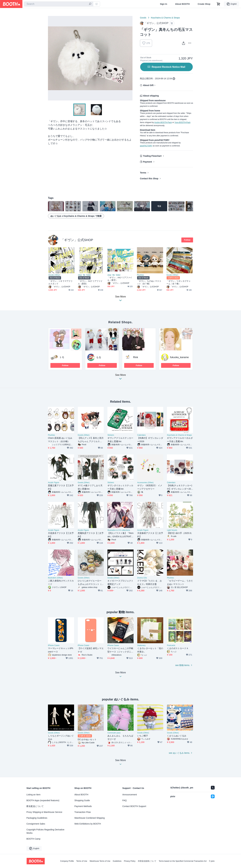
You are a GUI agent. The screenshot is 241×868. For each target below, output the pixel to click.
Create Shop (204, 4)
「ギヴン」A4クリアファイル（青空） (120, 279)
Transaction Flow (83, 812)
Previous (50, 58)
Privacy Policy (130, 861)
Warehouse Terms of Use (100, 861)
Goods (143, 18)
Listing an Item (33, 795)
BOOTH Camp (33, 839)
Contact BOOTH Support (134, 806)
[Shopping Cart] (218, 4)
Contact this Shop (149, 179)
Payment (147, 162)
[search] (90, 4)
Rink (136, 357)
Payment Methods (83, 806)
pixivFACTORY (146, 146)
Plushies (140, 275)
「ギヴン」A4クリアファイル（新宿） (90, 282)
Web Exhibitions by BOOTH (88, 824)
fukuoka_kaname (179, 357)
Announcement (130, 795)
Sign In (164, 4)
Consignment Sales (36, 824)
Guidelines (117, 861)
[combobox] (59, 4)
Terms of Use (82, 861)
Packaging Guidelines (37, 818)
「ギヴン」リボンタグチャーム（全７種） (179, 282)
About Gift (148, 85)
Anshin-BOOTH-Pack (163, 122)
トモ (62, 357)
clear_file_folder (84, 275)
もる (99, 357)
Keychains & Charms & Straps (165, 18)
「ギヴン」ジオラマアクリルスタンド (60, 282)
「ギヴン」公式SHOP (77, 240)
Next (130, 58)
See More (120, 378)
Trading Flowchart (152, 156)
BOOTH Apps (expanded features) (43, 800)
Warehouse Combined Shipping (90, 818)
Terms (143, 173)
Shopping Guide (82, 800)
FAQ (124, 800)
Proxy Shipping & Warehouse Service (44, 812)
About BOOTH (182, 4)
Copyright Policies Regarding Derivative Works (45, 831)
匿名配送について (35, 806)
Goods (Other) (54, 275)
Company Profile (67, 861)
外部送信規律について (147, 861)
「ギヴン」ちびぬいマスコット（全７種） (149, 282)
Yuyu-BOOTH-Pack (182, 122)
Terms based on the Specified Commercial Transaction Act (183, 861)
